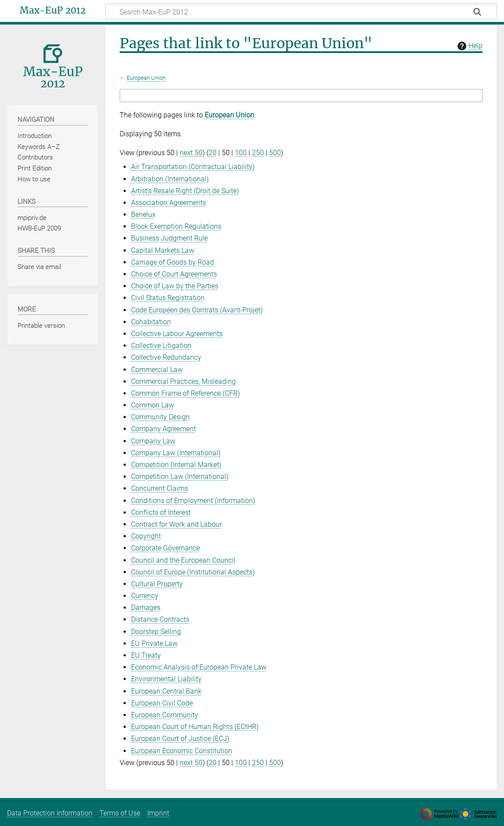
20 (213, 153)
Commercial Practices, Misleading (183, 381)
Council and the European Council (183, 560)
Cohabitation (151, 322)
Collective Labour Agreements (177, 334)
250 (258, 153)
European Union (146, 78)
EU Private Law (154, 643)
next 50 (191, 153)
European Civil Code (162, 703)
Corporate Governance (165, 548)
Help (469, 46)
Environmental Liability (166, 679)
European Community (165, 715)
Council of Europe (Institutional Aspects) (193, 572)
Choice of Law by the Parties (175, 286)
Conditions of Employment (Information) (193, 501)
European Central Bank (166, 691)
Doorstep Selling (156, 632)
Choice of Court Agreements (174, 274)
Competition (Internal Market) (176, 465)
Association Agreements (169, 203)
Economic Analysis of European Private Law (199, 667)
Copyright (146, 536)
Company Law (153, 441)
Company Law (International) (176, 453)
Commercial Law (157, 370)
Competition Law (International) (180, 477)
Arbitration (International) (170, 179)
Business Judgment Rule (169, 238)
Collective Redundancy (166, 357)
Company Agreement (163, 429)
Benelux (143, 214)
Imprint (158, 813)
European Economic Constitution (182, 751)
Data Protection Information (50, 813)
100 (241, 153)
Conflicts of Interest (161, 512)
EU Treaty (146, 655)
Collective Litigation (161, 346)
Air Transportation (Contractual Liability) (193, 167)
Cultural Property (157, 584)
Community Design (160, 417)
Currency (145, 596)
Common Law (153, 405)
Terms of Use (120, 813)
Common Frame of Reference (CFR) (185, 393)
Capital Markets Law (163, 250)
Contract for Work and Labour (176, 524)
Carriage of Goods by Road (172, 262)
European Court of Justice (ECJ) (180, 739)
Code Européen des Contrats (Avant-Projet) (197, 310)
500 (275, 153)
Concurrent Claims (160, 488)
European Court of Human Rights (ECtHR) (195, 727)
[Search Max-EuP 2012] (301, 11)
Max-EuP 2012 (53, 11)
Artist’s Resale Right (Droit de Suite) (185, 191)
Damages (146, 608)
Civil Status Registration (168, 298)
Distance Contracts (160, 619)
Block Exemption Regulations (176, 226)
